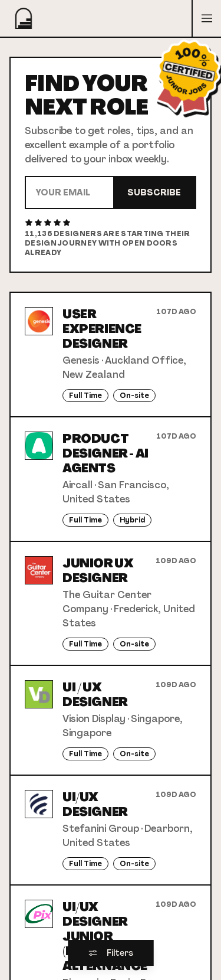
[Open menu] (206, 18)
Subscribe (154, 192)
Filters (111, 953)
